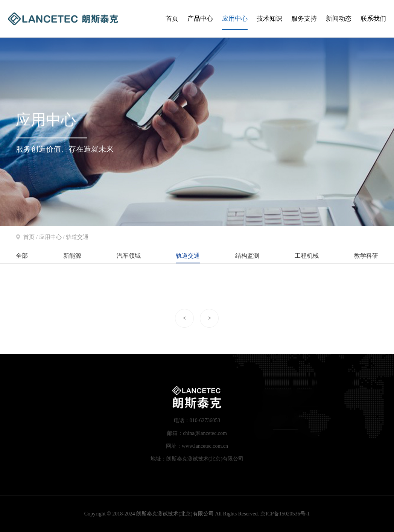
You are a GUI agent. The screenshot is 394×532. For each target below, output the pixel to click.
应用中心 (235, 19)
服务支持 (304, 19)
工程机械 (307, 256)
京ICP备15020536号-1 (285, 514)
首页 (172, 19)
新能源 (72, 256)
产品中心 (200, 19)
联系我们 (373, 19)
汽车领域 (129, 256)
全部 (22, 256)
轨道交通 (188, 256)
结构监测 (247, 256)
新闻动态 (339, 19)
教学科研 (366, 256)
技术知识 (269, 19)
